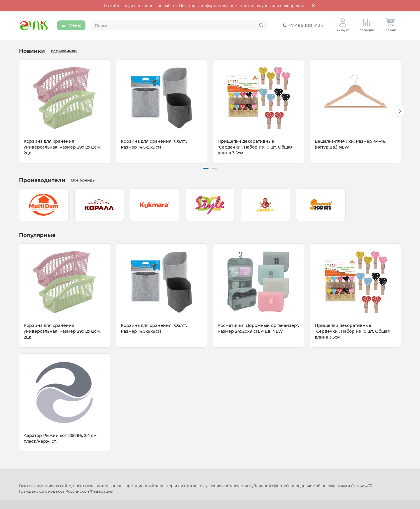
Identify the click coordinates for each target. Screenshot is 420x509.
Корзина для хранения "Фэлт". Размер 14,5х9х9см (154, 144)
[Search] (179, 26)
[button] (400, 111)
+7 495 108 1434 (302, 26)
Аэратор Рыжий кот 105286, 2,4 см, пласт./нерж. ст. (61, 438)
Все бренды (83, 180)
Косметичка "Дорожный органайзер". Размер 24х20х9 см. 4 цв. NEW (258, 328)
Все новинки (64, 51)
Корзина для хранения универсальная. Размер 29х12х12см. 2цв (62, 147)
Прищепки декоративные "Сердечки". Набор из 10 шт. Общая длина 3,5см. (255, 147)
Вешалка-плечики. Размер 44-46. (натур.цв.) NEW (350, 144)
